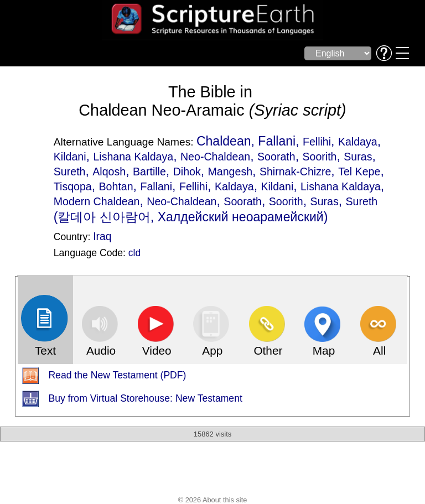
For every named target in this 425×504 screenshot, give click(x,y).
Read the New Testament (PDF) (117, 376)
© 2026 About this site (213, 500)
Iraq (102, 236)
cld (135, 253)
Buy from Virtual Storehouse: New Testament (145, 399)
